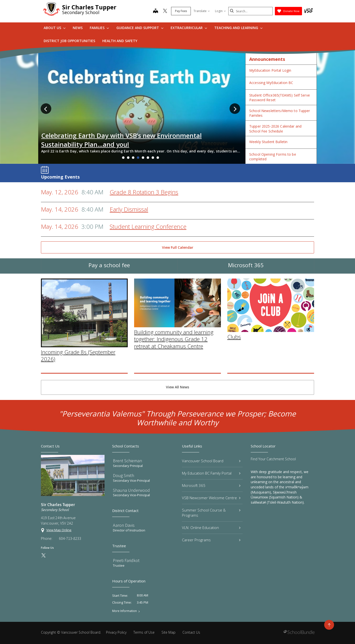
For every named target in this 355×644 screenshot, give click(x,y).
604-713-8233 (70, 538)
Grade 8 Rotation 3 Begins (144, 192)
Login (220, 11)
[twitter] (165, 11)
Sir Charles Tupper (89, 7)
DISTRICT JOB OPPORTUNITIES (69, 41)
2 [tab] (128, 158)
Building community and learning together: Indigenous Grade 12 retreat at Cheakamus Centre (174, 384)
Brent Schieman (127, 461)
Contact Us (191, 632)
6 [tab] (148, 158)
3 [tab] (133, 158)
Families (99, 28)
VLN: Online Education (211, 528)
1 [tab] (123, 158)
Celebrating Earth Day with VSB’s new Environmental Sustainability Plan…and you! (121, 140)
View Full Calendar (178, 247)
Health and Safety (120, 41)
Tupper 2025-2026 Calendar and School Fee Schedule (275, 129)
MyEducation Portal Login (270, 70)
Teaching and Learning (238, 28)
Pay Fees (181, 11)
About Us (55, 28)
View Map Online (59, 530)
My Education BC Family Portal (211, 473)
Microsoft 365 (246, 272)
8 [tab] (158, 158)
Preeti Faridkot (126, 560)
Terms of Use (144, 632)
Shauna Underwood (131, 490)
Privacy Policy (116, 632)
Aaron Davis (124, 525)
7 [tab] (153, 158)
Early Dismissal (129, 209)
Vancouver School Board (211, 461)
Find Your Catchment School (273, 459)
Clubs (234, 381)
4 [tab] (138, 158)
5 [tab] (143, 158)
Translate (202, 11)
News (78, 28)
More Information (124, 611)
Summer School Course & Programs (211, 513)
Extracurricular (189, 28)
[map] (156, 11)
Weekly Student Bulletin (268, 142)
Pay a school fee (109, 272)
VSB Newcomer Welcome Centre (211, 498)
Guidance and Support (140, 28)
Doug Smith (124, 475)
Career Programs (211, 540)
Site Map (169, 632)
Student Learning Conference (148, 226)
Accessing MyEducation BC (271, 83)
